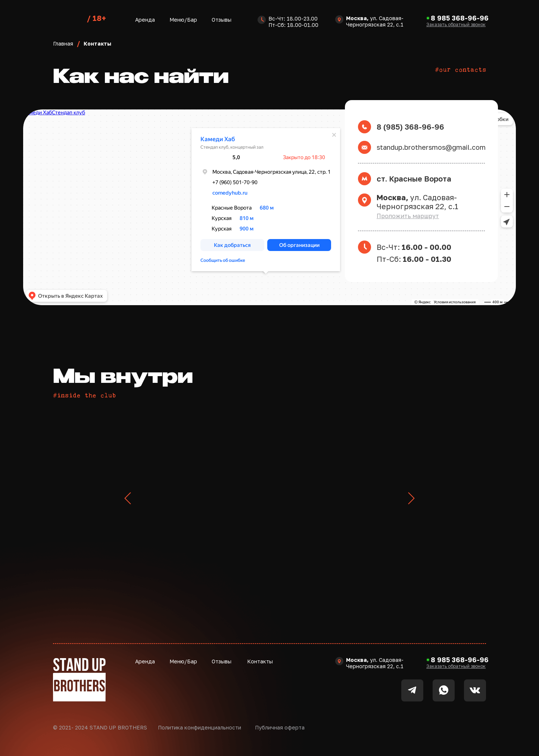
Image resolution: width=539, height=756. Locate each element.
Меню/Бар (183, 20)
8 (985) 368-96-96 (410, 127)
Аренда (145, 20)
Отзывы (222, 20)
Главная (63, 44)
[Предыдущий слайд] (128, 498)
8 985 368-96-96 (460, 18)
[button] (456, 24)
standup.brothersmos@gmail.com (431, 147)
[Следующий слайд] (411, 498)
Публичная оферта (280, 727)
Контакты (260, 661)
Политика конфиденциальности (200, 727)
